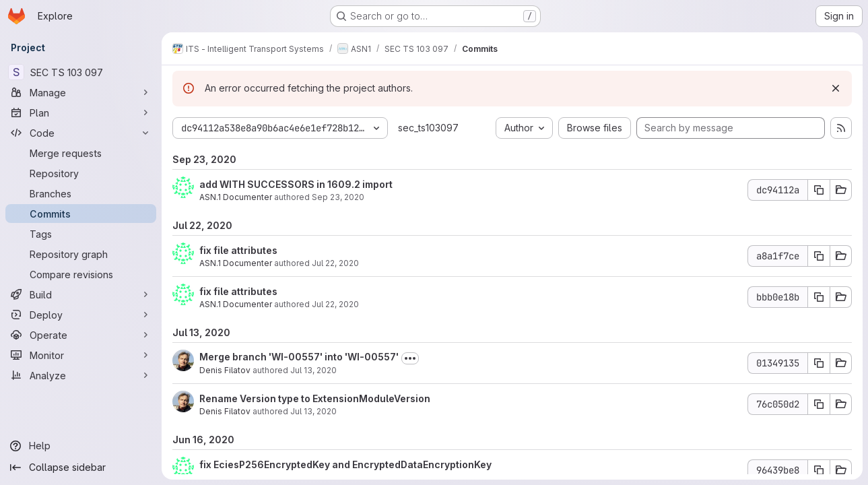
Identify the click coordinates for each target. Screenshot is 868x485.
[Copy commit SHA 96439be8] (819, 470)
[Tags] (81, 234)
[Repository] (81, 173)
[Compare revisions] (81, 274)
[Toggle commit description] (410, 358)
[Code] (81, 133)
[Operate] (81, 335)
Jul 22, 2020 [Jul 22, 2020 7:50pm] (335, 263)
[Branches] (81, 193)
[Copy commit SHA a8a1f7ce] (819, 256)
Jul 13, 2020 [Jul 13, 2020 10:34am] (313, 370)
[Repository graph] (81, 254)
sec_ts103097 (428, 128)
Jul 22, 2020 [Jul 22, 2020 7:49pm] (335, 304)
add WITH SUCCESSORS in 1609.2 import (296, 184)
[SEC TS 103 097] (81, 72)
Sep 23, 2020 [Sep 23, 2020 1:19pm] (338, 197)
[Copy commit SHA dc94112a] (819, 190)
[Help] (81, 446)
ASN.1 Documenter (236, 197)
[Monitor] (81, 355)
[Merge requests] (81, 153)
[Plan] (81, 112)
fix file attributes (238, 250)
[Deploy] (81, 315)
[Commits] (81, 214)
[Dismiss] (836, 88)
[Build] (81, 294)
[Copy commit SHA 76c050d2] (819, 404)
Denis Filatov (225, 370)
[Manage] (81, 92)
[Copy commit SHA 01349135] (819, 363)
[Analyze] (81, 375)
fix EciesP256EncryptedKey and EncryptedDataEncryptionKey (345, 464)
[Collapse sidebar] (81, 467)
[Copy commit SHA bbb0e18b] (819, 297)
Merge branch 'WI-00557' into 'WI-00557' (299, 357)
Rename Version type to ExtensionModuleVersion (315, 398)
